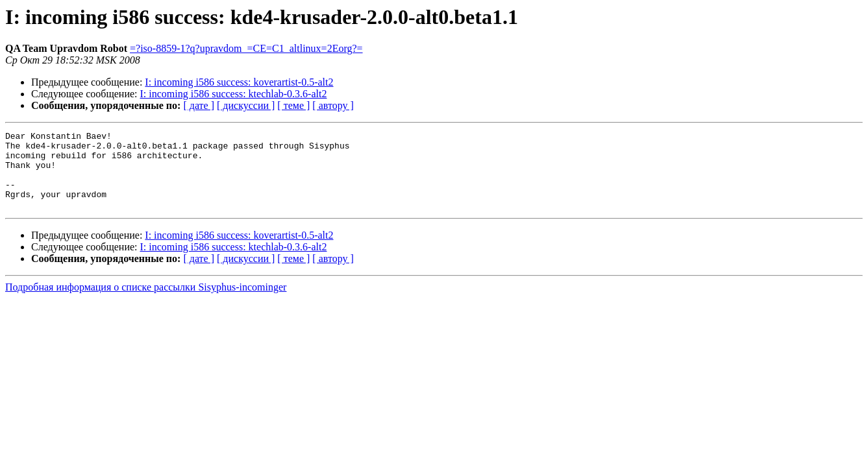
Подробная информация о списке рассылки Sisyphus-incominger (146, 303)
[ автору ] (333, 105)
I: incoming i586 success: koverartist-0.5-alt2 (239, 82)
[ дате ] (199, 105)
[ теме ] (293, 105)
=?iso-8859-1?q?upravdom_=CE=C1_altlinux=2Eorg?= (246, 48)
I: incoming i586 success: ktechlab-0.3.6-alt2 (234, 94)
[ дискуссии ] (246, 105)
